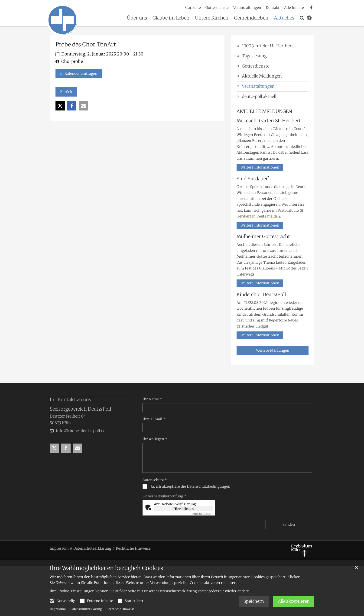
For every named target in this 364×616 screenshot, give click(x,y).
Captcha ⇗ (203, 514)
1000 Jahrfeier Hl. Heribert (268, 46)
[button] (302, 19)
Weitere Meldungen (273, 350)
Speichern (254, 601)
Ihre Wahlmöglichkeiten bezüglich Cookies (106, 568)
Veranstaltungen (258, 86)
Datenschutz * (155, 480)
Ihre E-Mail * (154, 419)
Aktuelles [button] (284, 18)
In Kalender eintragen (79, 73)
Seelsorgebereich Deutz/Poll (80, 409)
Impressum (58, 609)
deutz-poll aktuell (259, 96)
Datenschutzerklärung (177, 591)
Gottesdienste (256, 66)
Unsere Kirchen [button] (212, 18)
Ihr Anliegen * (155, 439)
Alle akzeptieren (294, 601)
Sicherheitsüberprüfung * (164, 496)
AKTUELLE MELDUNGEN (264, 111)
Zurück (66, 92)
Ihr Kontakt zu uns (70, 400)
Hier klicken (184, 509)
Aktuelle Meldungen (262, 76)
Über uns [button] (137, 18)
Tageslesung (254, 56)
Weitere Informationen (260, 167)
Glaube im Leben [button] (171, 18)
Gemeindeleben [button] (251, 18)
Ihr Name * (152, 399)
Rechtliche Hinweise (120, 609)
